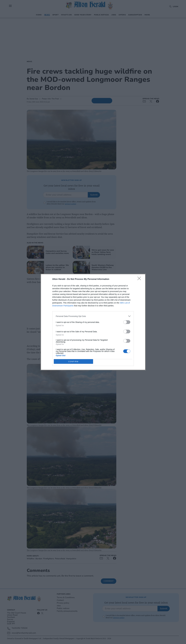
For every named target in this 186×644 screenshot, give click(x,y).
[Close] (140, 279)
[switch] (127, 322)
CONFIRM (73, 362)
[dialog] (93, 322)
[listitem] (93, 316)
